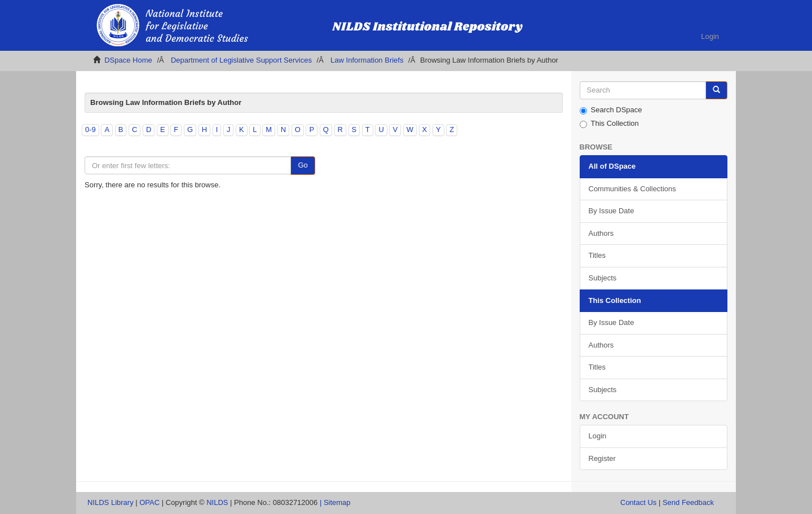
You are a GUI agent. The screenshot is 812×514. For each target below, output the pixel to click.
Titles (597, 255)
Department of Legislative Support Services (241, 60)
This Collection (609, 124)
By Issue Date (612, 211)
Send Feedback (688, 502)
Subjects (603, 278)
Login (598, 436)
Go (303, 165)
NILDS (217, 502)
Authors (601, 233)
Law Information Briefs (367, 60)
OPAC (149, 502)
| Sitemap (335, 502)
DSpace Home (128, 60)
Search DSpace (611, 110)
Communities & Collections (632, 189)
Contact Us (638, 502)
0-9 (91, 129)
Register (602, 458)
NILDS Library (111, 502)
